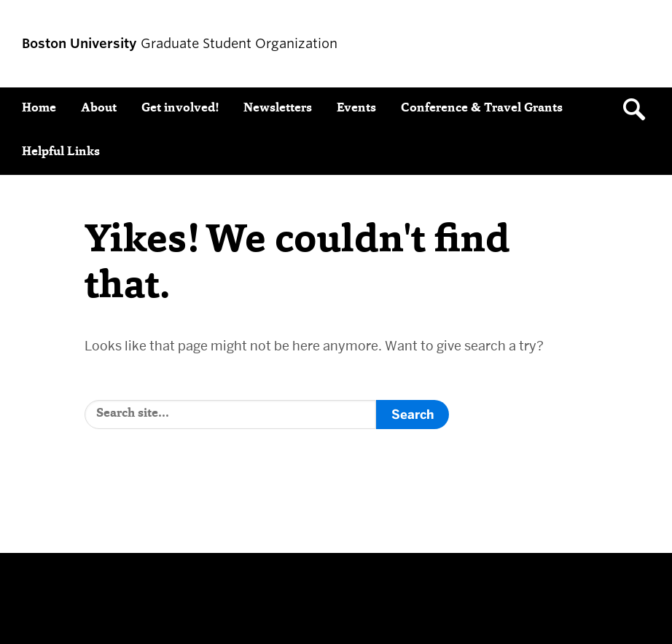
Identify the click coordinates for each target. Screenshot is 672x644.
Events (356, 109)
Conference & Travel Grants (482, 109)
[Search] (230, 415)
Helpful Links (61, 153)
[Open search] (639, 109)
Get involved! (180, 109)
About (99, 109)
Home (39, 109)
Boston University (63, 593)
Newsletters (278, 109)
